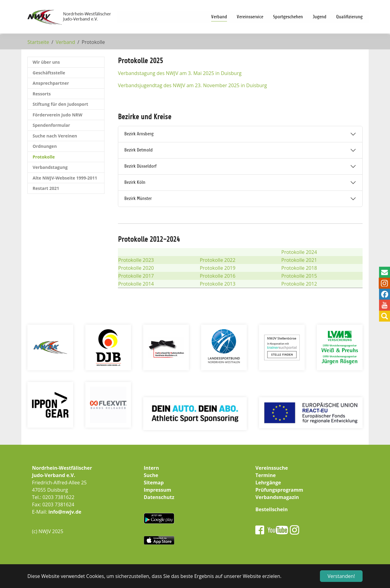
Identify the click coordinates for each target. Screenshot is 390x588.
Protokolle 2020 (136, 268)
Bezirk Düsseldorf (140, 166)
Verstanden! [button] (341, 576)
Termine (266, 475)
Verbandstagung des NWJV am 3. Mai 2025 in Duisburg (180, 73)
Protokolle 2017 (136, 276)
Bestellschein (271, 509)
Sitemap (154, 483)
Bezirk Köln (135, 182)
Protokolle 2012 (299, 284)
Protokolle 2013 (218, 284)
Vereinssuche (272, 468)
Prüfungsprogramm (279, 490)
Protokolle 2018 (299, 268)
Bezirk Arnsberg (139, 134)
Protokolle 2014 (136, 284)
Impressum (158, 490)
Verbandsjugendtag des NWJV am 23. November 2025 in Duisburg (192, 85)
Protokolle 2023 (136, 260)
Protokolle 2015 (299, 276)
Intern (151, 468)
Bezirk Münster (138, 198)
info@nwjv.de (65, 512)
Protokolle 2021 (299, 260)
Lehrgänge (268, 483)
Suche (151, 475)
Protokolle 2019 (218, 268)
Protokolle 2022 (218, 260)
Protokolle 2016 (218, 276)
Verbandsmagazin (277, 497)
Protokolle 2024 (299, 252)
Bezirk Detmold (138, 150)
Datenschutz (159, 497)
